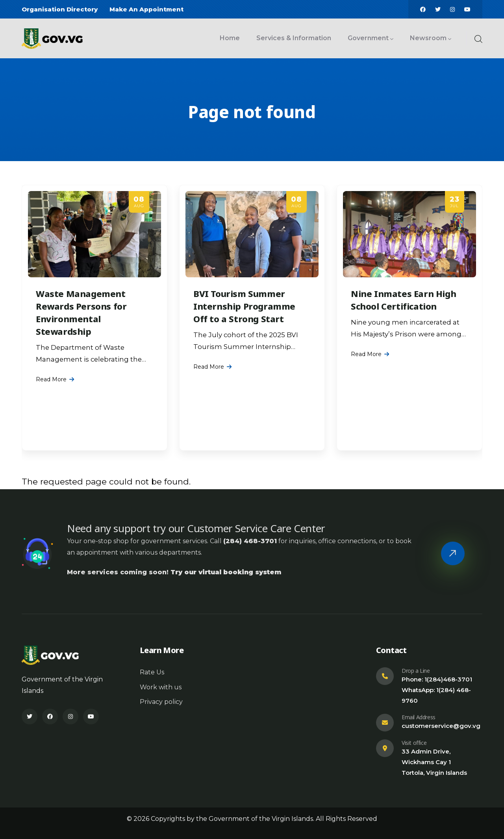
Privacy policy (161, 702)
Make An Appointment (146, 9)
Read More (51, 379)
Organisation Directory (60, 9)
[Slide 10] (273, 450)
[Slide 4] (245, 450)
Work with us (161, 687)
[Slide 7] (259, 450)
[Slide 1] (231, 450)
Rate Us (152, 672)
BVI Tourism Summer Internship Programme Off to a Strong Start (244, 306)
